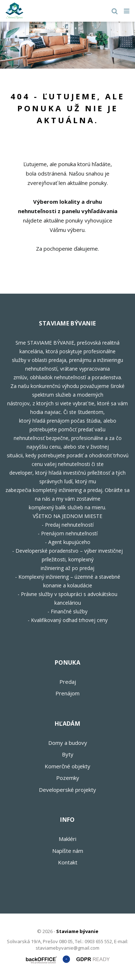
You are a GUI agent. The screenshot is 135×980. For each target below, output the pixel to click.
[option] (67, 45)
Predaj (68, 682)
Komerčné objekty (67, 766)
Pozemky (68, 778)
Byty (68, 754)
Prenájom (67, 693)
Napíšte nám (68, 851)
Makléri (67, 839)
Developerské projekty (67, 790)
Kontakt (68, 862)
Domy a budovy (68, 743)
